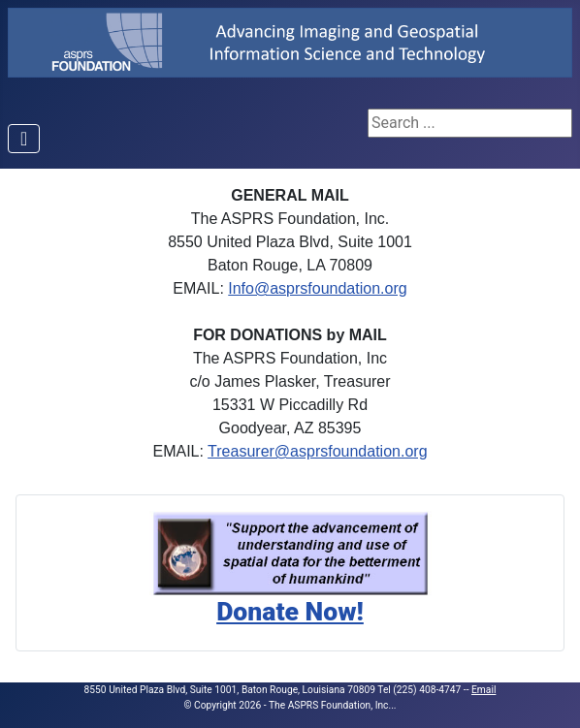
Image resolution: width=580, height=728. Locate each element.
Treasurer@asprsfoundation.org (317, 451)
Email (483, 690)
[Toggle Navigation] (24, 139)
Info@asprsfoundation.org (317, 288)
